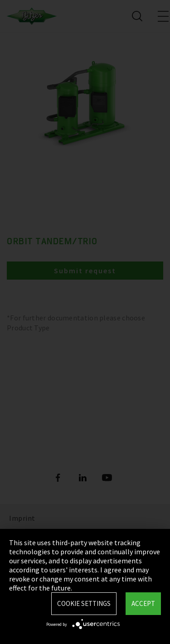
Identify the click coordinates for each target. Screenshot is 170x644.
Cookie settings (84, 603)
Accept (143, 603)
